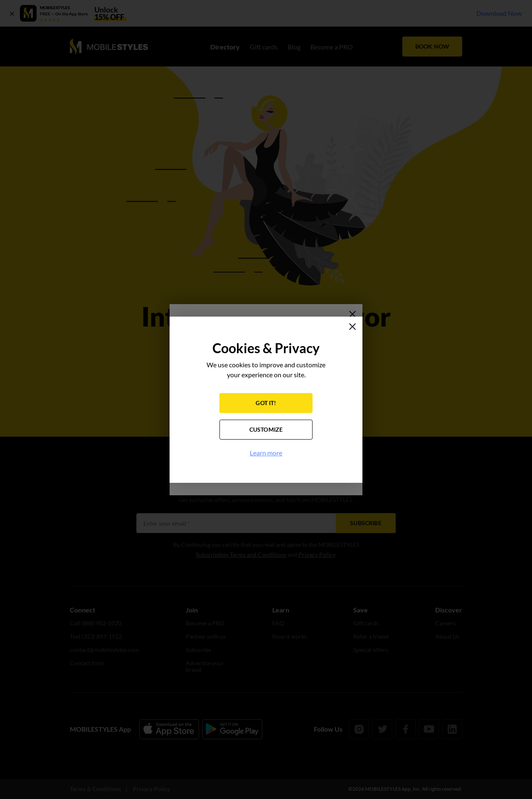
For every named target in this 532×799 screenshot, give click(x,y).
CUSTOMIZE (266, 429)
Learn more (266, 453)
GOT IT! (266, 403)
